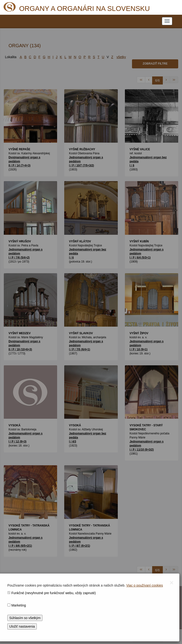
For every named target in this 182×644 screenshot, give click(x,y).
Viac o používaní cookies (145, 585)
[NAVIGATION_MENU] (167, 21)
